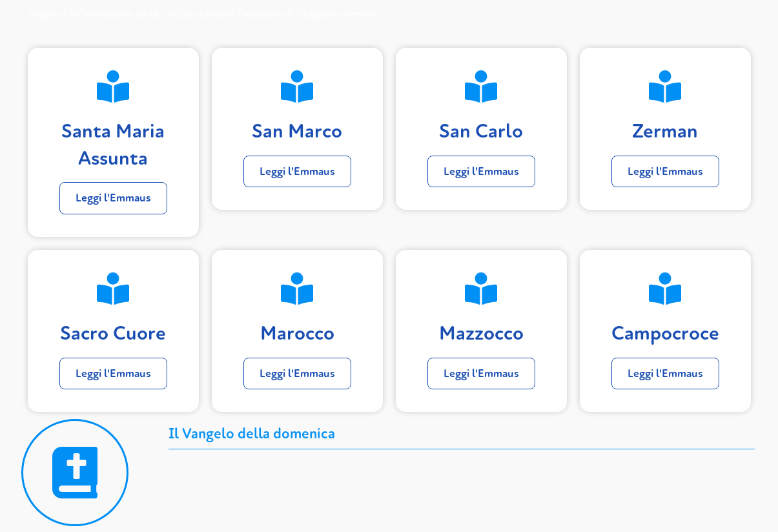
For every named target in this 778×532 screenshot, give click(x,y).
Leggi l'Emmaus (113, 198)
